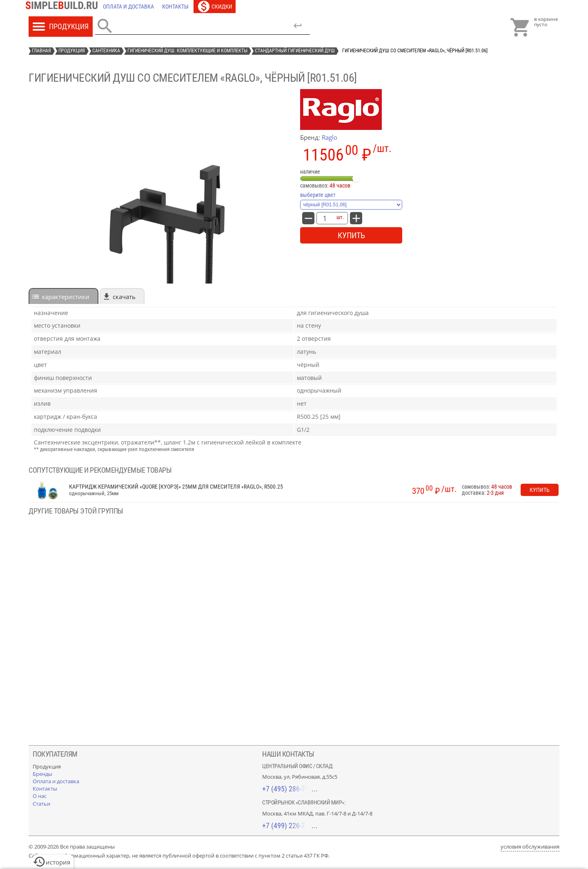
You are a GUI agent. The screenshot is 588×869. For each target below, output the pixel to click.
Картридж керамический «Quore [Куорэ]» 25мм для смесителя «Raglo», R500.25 (176, 487)
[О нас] (40, 796)
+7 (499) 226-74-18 (290, 825)
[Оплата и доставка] (128, 7)
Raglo (330, 137)
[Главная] (64, 7)
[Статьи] (41, 804)
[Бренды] (42, 774)
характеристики (66, 297)
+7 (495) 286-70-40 (290, 789)
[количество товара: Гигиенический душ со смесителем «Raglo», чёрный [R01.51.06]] (325, 218)
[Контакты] (175, 7)
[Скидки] (215, 7)
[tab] (63, 296)
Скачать (124, 297)
